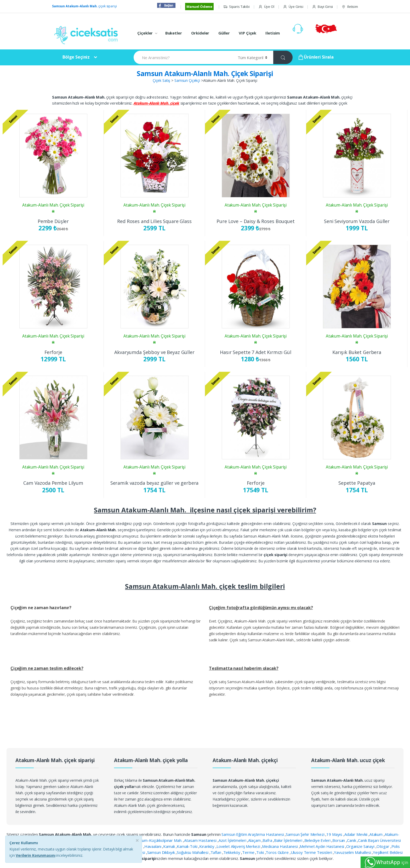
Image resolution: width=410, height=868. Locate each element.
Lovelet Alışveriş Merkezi (239, 846)
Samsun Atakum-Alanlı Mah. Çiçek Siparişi (205, 73)
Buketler (174, 33)
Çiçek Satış (161, 80)
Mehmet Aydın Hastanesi (322, 846)
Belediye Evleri (318, 840)
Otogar (383, 846)
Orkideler (200, 33)
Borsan (339, 840)
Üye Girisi (293, 7)
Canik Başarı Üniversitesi (379, 840)
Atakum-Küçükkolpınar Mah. (159, 840)
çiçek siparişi (84, 6)
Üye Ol (266, 7)
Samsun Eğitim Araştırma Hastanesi (253, 834)
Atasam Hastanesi (201, 840)
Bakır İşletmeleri (289, 840)
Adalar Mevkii (356, 834)
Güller (224, 33)
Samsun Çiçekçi (187, 80)
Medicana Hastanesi (280, 846)
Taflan (216, 852)
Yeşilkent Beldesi (388, 852)
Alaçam (255, 840)
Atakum (377, 834)
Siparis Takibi (237, 7)
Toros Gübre (278, 852)
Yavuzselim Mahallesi (353, 852)
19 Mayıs (335, 834)
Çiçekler (145, 33)
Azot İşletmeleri (233, 840)
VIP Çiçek (247, 33)
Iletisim (350, 7)
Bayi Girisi (322, 7)
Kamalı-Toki (187, 846)
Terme (249, 852)
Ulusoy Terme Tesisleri (312, 852)
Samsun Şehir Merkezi (306, 834)
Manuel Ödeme (199, 7)
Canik (352, 840)
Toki (260, 852)
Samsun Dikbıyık (162, 852)
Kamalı (169, 846)
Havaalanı (153, 846)
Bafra (268, 840)
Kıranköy (207, 846)
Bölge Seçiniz (76, 57)
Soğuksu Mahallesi (193, 852)
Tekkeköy (232, 852)
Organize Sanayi (361, 846)
